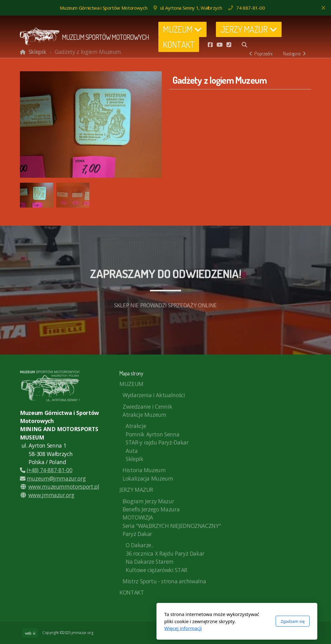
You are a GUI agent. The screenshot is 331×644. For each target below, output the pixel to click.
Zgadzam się (221, 621)
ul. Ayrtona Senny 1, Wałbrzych (191, 8)
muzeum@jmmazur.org (53, 478)
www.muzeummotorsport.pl (64, 487)
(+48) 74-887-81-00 (46, 470)
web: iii (30, 633)
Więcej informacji (112, 628)
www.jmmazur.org (51, 495)
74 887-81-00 (251, 8)
